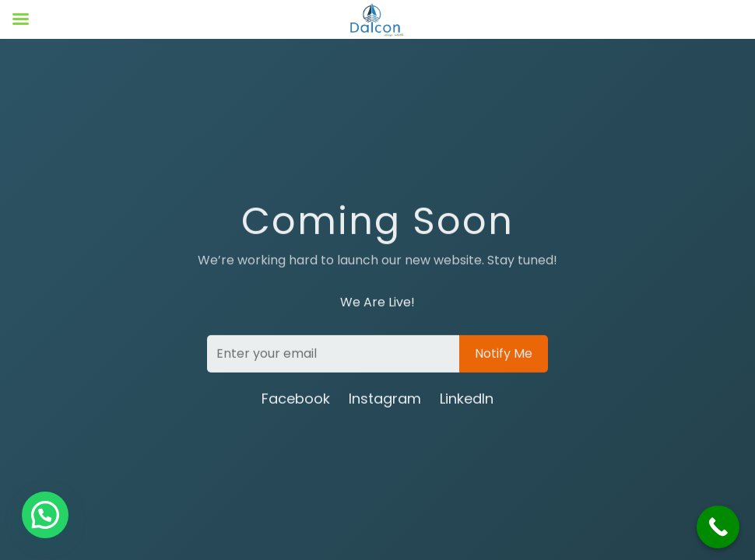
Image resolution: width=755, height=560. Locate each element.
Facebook (296, 399)
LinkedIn (467, 399)
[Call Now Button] (718, 527)
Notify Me (504, 354)
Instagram (385, 399)
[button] (45, 515)
